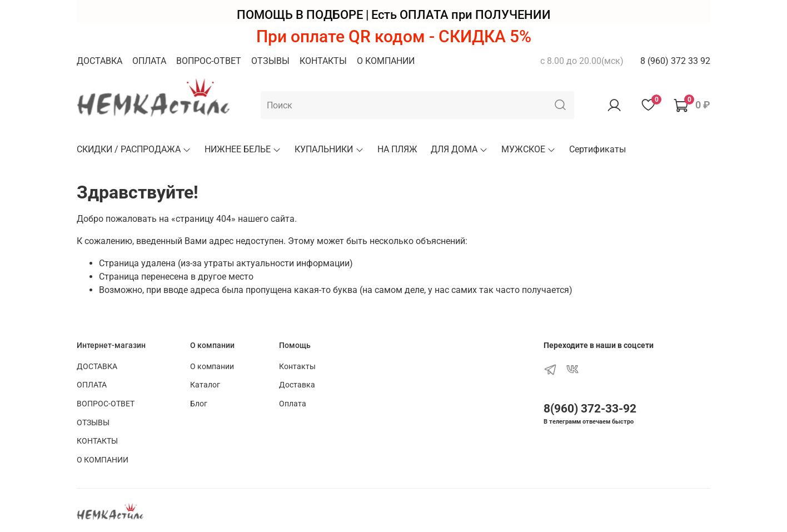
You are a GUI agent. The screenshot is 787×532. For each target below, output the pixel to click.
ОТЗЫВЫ (270, 61)
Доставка (297, 385)
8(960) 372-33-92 (590, 409)
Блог (199, 404)
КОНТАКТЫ (323, 61)
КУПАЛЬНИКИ (329, 149)
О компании (212, 367)
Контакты (297, 367)
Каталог (205, 385)
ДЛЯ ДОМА (459, 149)
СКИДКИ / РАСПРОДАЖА (134, 149)
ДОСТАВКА (99, 61)
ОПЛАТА (149, 61)
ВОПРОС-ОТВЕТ (209, 61)
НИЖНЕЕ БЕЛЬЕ (243, 149)
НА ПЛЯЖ (397, 149)
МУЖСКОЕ (529, 149)
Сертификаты (597, 149)
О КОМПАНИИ (386, 61)
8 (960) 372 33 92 (675, 61)
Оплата (293, 404)
